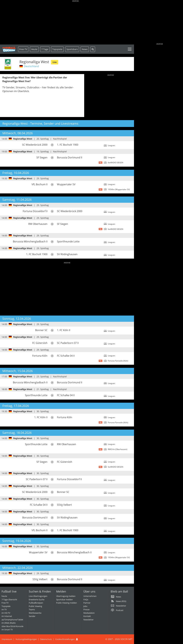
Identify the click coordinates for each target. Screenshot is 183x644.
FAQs (86, 600)
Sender (32, 616)
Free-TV (23, 49)
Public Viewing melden (67, 603)
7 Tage (45, 49)
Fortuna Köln (40, 356)
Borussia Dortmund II (70, 157)
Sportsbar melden (65, 600)
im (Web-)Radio (9, 623)
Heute (34, 49)
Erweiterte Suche (37, 600)
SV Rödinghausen (67, 254)
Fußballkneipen (36, 603)
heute (4, 596)
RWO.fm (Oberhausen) (118, 449)
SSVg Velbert (64, 505)
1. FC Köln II (64, 330)
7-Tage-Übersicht (9, 600)
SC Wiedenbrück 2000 (35, 145)
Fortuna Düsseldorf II (35, 211)
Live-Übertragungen (38, 596)
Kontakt (87, 616)
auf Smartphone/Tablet (12, 620)
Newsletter (88, 620)
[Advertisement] (75, 23)
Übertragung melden (66, 596)
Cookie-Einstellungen (65, 639)
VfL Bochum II (40, 184)
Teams (32, 609)
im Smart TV (7, 630)
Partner (87, 603)
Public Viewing (35, 606)
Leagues (111, 145)
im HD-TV (6, 613)
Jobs (85, 606)
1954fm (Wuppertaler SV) (119, 189)
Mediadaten (89, 613)
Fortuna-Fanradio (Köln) (118, 361)
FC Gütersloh (40, 343)
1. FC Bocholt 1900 (68, 145)
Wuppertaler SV (66, 184)
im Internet (7, 616)
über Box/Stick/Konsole (12, 626)
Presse (86, 609)
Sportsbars (72, 49)
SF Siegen (42, 157)
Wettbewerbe (35, 613)
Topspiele (6, 606)
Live (55, 62)
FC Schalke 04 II (66, 356)
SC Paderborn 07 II (68, 343)
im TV (4, 609)
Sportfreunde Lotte (68, 241)
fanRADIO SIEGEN (116, 163)
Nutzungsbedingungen (26, 639)
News (85, 49)
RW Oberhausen (38, 224)
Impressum (7, 639)
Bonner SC (41, 330)
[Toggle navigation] (130, 49)
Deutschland (31, 66)
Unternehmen (90, 596)
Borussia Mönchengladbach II (30, 241)
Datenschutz (46, 639)
